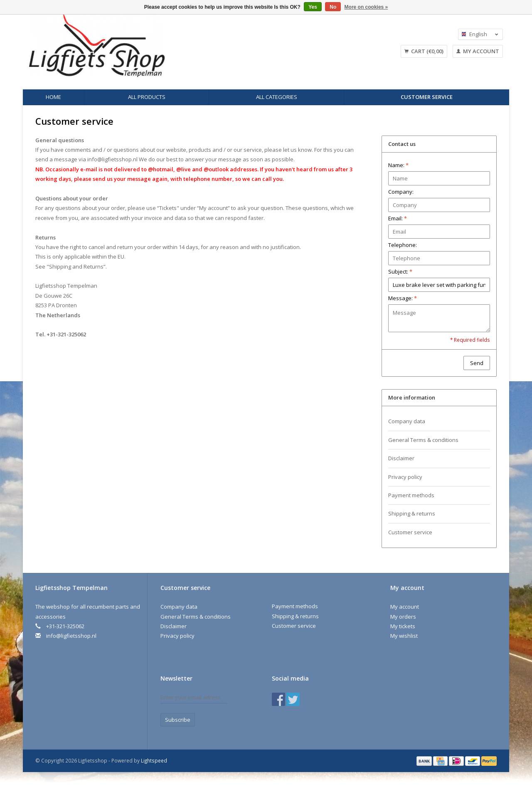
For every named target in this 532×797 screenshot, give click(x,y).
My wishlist (404, 636)
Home (53, 97)
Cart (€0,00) (424, 51)
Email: (398, 218)
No (333, 7)
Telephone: (403, 245)
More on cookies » (366, 7)
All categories (277, 97)
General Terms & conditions (423, 440)
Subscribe (178, 720)
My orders (403, 617)
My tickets (403, 626)
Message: (403, 298)
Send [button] (477, 363)
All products (147, 97)
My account (478, 51)
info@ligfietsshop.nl (112, 159)
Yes (313, 7)
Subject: (400, 271)
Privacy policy (405, 477)
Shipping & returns (412, 513)
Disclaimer (401, 458)
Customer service (427, 97)
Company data (407, 421)
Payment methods (411, 495)
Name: (398, 165)
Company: (401, 192)
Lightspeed (154, 760)
